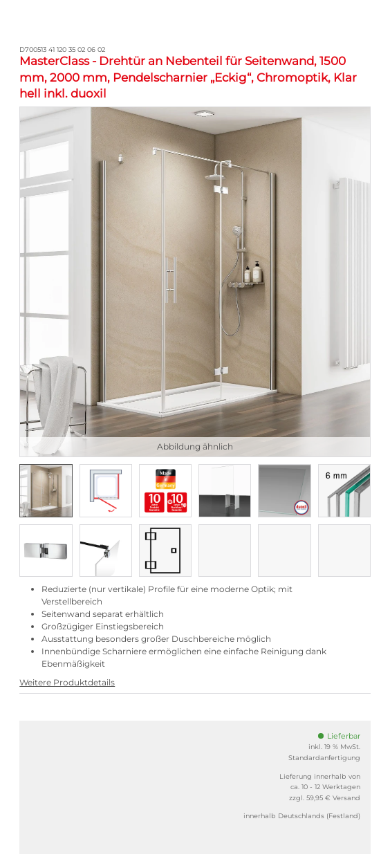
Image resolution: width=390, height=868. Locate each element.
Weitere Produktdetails (67, 682)
